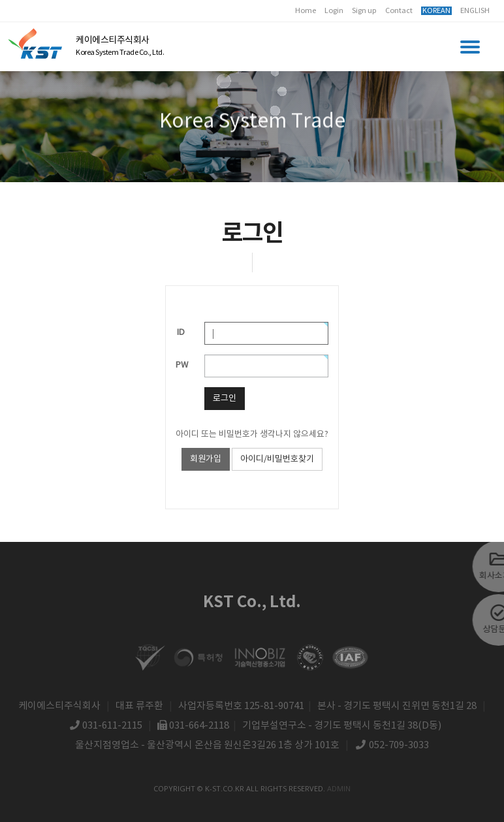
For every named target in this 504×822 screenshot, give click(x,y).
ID (181, 333)
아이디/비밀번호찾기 (277, 459)
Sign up (364, 11)
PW (182, 365)
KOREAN (436, 11)
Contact (399, 11)
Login (334, 11)
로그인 (225, 399)
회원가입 (206, 459)
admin (339, 788)
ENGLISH (475, 11)
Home (306, 11)
